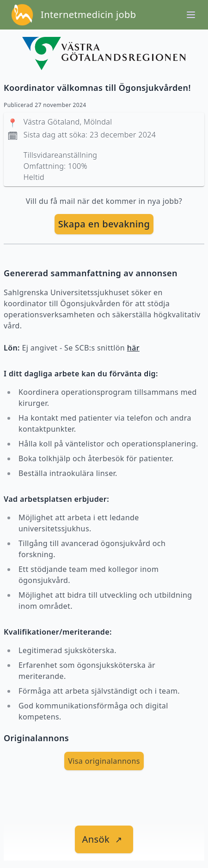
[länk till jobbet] (104, 839)
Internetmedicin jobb (88, 15)
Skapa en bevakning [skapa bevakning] (104, 224)
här (133, 348)
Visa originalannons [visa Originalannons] (104, 761)
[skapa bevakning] (104, 224)
